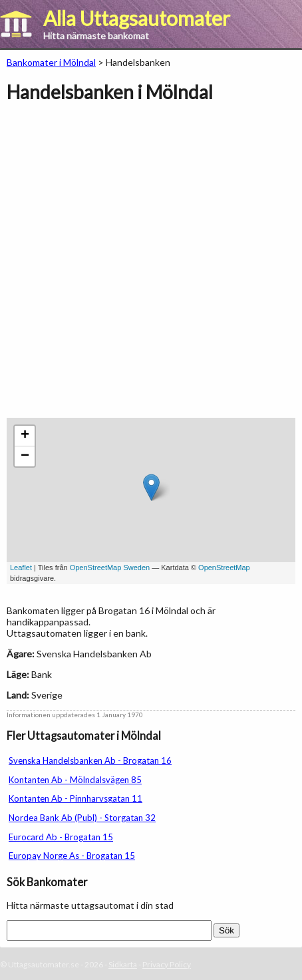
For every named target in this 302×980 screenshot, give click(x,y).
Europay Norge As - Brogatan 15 (72, 856)
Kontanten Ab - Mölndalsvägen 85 (75, 780)
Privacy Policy (167, 964)
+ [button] (25, 436)
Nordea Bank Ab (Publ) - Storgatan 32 (82, 818)
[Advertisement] (151, 267)
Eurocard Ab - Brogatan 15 (61, 837)
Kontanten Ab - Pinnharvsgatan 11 (75, 798)
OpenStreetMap (224, 568)
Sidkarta (123, 964)
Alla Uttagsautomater (137, 18)
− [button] (25, 456)
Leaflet (21, 568)
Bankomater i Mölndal (51, 62)
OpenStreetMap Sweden (110, 568)
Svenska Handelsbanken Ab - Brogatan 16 (90, 760)
